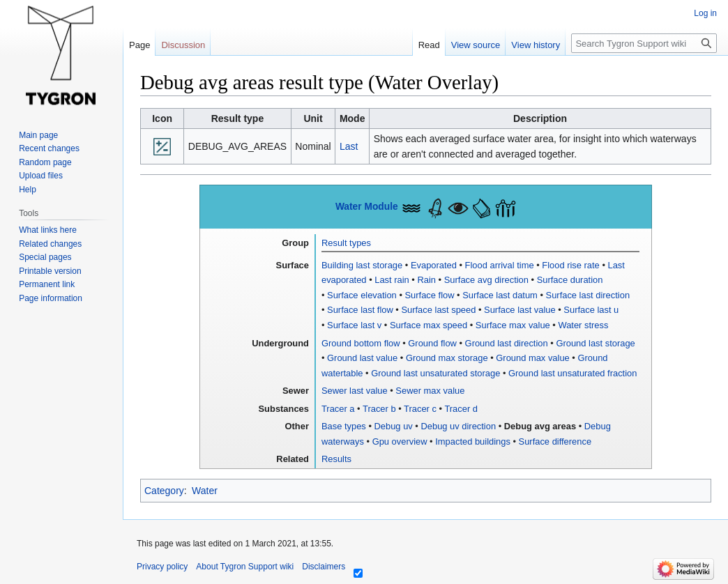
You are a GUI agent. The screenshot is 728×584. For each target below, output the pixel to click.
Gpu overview (400, 441)
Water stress (583, 325)
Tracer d (461, 409)
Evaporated (434, 265)
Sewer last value (355, 391)
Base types (344, 426)
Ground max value (532, 358)
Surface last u (591, 310)
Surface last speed (438, 310)
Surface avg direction (486, 280)
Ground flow (432, 343)
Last (349, 146)
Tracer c (420, 409)
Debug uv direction (458, 426)
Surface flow (430, 295)
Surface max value (513, 325)
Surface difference (555, 441)
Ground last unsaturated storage (435, 373)
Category (164, 491)
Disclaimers (324, 567)
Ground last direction (507, 343)
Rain (426, 280)
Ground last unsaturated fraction (572, 373)
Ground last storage (595, 343)
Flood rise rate (571, 265)
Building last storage (362, 265)
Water (205, 491)
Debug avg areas (540, 426)
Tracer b (379, 409)
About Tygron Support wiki (245, 567)
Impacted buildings (473, 441)
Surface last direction (588, 295)
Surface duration (570, 280)
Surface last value (520, 310)
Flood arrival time (500, 265)
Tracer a (338, 409)
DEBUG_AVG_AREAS (237, 146)
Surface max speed (429, 325)
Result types (346, 243)
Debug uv (394, 426)
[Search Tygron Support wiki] (644, 43)
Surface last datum (500, 295)
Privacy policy (162, 567)
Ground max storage (447, 358)
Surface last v (354, 325)
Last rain (392, 280)
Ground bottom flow (361, 343)
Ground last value (362, 358)
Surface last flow (360, 310)
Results (336, 459)
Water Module (367, 207)
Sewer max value (430, 391)
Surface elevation (362, 295)
